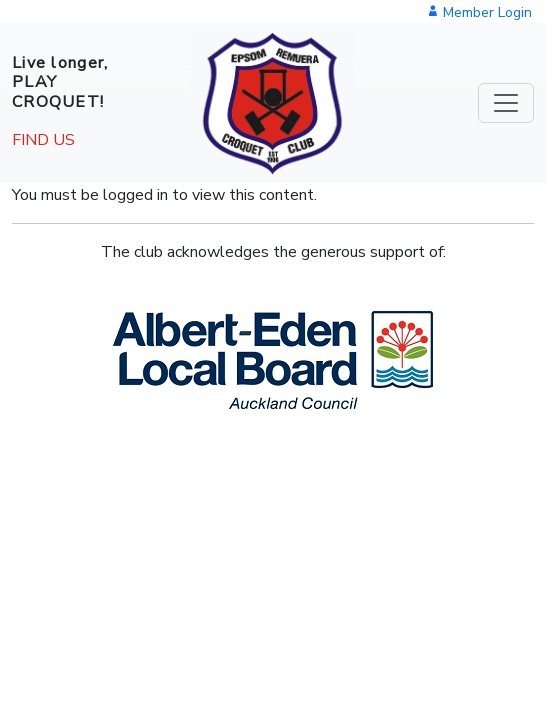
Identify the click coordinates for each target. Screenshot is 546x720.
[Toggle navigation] (506, 103)
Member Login (479, 12)
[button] (273, 360)
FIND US (43, 140)
